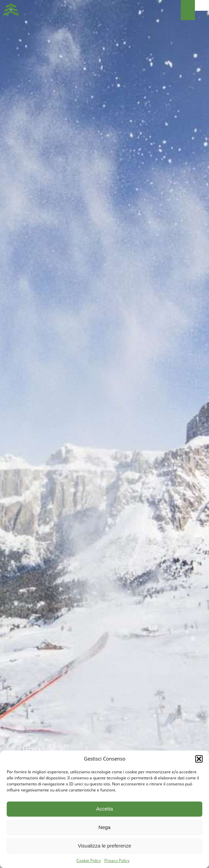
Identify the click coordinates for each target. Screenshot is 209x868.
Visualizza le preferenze (104, 846)
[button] (199, 759)
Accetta (104, 809)
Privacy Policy (117, 860)
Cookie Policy (89, 860)
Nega (105, 827)
